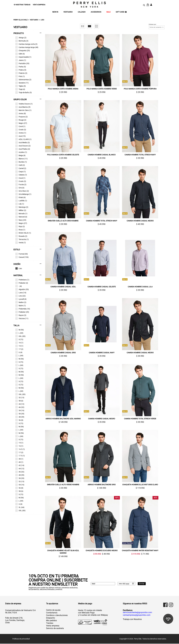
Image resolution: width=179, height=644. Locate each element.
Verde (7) (21, 243)
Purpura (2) (22, 117)
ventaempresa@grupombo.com (137, 615)
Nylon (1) (21, 306)
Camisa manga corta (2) (26, 44)
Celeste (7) (21, 175)
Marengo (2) (22, 207)
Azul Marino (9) (23, 107)
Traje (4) (20, 89)
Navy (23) (21, 220)
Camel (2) (21, 168)
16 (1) (19, 343)
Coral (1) (20, 126)
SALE (108, 12)
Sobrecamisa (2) (23, 80)
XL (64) (20, 507)
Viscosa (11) (22, 318)
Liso (42, 20)
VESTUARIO (68, 12)
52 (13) (20, 398)
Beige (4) (20, 155)
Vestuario (34, 20)
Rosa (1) (20, 230)
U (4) (19, 352)
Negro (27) (21, 123)
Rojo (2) (20, 226)
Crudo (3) (21, 130)
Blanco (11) (22, 159)
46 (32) (20, 407)
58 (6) (19, 401)
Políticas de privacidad (21, 639)
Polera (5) (21, 70)
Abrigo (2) (21, 38)
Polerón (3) (21, 73)
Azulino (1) (21, 152)
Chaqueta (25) (23, 51)
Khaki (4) (21, 197)
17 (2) (19, 349)
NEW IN (55, 12)
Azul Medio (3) (23, 143)
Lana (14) (21, 293)
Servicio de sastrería (55, 629)
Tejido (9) (21, 86)
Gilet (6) (20, 54)
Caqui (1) (21, 172)
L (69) (19, 333)
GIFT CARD (121, 12)
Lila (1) (20, 204)
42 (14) (20, 465)
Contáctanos (52, 613)
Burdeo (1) (21, 162)
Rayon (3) (21, 315)
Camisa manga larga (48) (27, 47)
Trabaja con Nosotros (132, 620)
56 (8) (19, 420)
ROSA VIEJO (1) (23, 233)
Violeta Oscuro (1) (24, 104)
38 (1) (19, 459)
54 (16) (20, 410)
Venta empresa (53, 626)
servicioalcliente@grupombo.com (137, 613)
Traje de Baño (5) (24, 92)
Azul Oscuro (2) (23, 146)
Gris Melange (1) (23, 194)
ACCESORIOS (96, 12)
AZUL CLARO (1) (23, 139)
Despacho (51, 618)
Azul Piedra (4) (23, 149)
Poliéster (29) (22, 312)
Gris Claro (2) (22, 191)
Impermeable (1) (23, 57)
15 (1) (19, 346)
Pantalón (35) (22, 63)
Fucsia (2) (21, 184)
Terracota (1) (22, 239)
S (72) (19, 339)
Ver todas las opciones (27, 268)
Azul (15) (21, 136)
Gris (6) (20, 188)
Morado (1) (21, 214)
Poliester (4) (22, 283)
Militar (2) (21, 210)
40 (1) (19, 462)
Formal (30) (22, 254)
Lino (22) (21, 296)
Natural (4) (21, 217)
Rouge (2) (21, 120)
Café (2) (20, 165)
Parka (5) (21, 67)
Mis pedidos (51, 621)
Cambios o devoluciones (57, 616)
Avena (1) (21, 133)
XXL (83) (20, 336)
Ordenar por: (153, 24)
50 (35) (20, 414)
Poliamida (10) (23, 309)
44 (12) (20, 404)
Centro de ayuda (53, 610)
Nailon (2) (21, 302)
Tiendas (50, 623)
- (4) (19, 286)
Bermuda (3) (22, 41)
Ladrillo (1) (21, 201)
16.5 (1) (20, 449)
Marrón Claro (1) (23, 110)
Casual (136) (22, 257)
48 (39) (20, 417)
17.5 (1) (20, 456)
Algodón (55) (22, 289)
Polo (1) (20, 76)
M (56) (20, 330)
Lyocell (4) (21, 299)
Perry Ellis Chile (20, 20)
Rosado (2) (21, 236)
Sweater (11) (22, 83)
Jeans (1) (21, 60)
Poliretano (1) (22, 280)
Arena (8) (21, 113)
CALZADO (82, 12)
